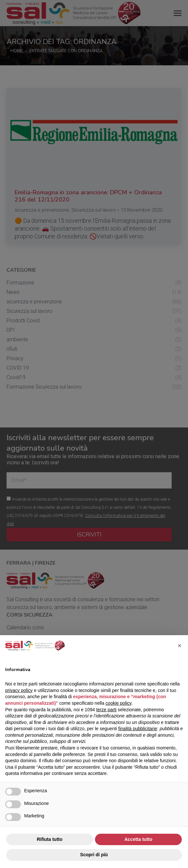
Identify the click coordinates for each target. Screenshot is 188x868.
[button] (180, 646)
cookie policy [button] (118, 703)
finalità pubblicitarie (138, 729)
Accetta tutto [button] (138, 839)
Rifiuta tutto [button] (50, 839)
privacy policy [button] (19, 690)
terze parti (106, 710)
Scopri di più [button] (94, 855)
